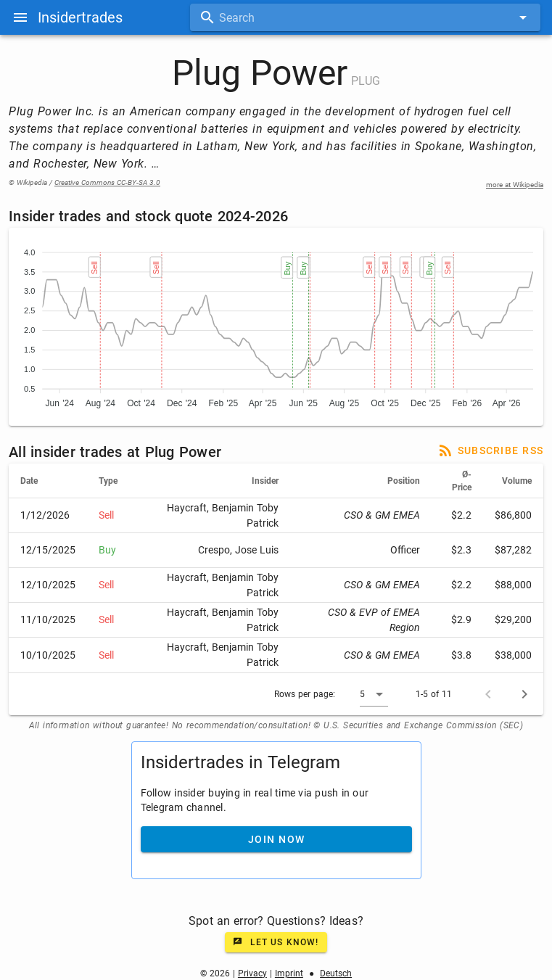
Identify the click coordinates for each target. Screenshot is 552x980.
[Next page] (524, 694)
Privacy (252, 973)
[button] (374, 694)
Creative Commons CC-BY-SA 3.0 (107, 182)
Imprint (289, 973)
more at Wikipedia (515, 185)
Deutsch (336, 973)
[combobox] (365, 17)
